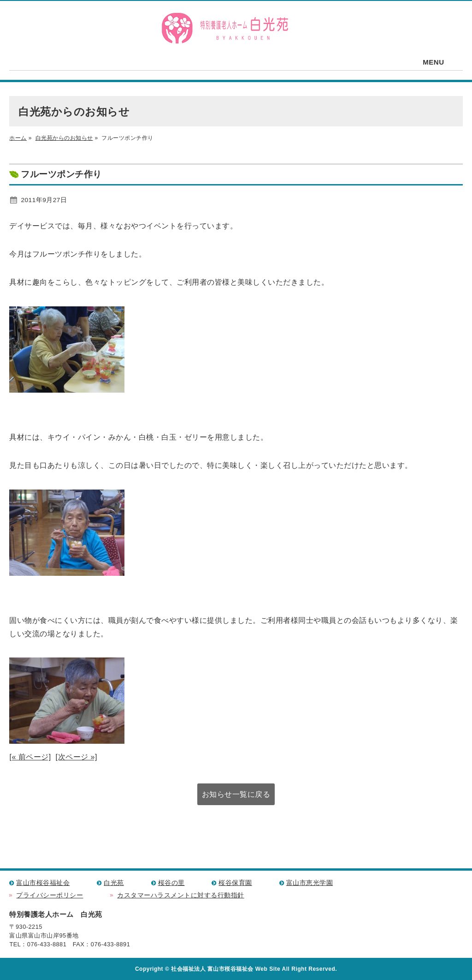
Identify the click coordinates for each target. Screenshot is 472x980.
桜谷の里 (171, 883)
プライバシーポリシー (50, 895)
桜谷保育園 (235, 883)
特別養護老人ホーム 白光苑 (224, 29)
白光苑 (114, 883)
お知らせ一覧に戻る (236, 794)
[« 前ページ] (30, 757)
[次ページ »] (77, 757)
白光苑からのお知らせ (64, 138)
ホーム (18, 138)
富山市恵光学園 (310, 883)
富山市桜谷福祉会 (43, 883)
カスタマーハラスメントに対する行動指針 (181, 895)
